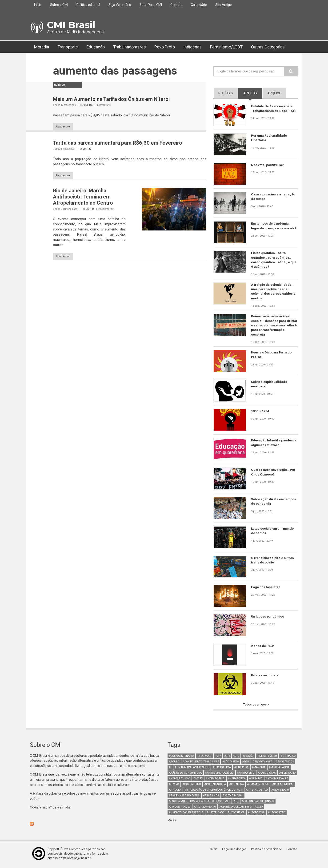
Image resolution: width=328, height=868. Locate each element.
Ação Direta (231, 763)
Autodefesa (256, 814)
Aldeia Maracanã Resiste (192, 769)
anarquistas (267, 775)
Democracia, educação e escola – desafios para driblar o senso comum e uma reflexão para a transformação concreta (274, 326)
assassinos (211, 797)
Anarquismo (246, 775)
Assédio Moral (233, 797)
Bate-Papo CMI (151, 5)
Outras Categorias (268, 47)
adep (246, 763)
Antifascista (237, 780)
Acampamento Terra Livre (201, 763)
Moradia (42, 47)
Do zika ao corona (265, 677)
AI (170, 769)
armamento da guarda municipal (271, 786)
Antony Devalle (277, 780)
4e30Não (248, 758)
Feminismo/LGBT (226, 47)
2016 (236, 758)
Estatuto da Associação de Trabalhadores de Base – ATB (274, 108)
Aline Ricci (241, 769)
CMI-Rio (88, 105)
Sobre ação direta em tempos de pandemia (274, 503)
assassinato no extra (184, 797)
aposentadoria (215, 786)
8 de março (288, 758)
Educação (96, 47)
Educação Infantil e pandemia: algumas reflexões (274, 444)
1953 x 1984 (260, 412)
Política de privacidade (268, 851)
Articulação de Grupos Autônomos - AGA (214, 791)
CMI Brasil (71, 25)
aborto (174, 763)
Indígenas (192, 47)
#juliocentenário (181, 758)
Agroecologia (262, 763)
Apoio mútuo (192, 786)
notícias (226, 93)
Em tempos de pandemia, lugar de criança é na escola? (274, 226)
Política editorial (88, 5)
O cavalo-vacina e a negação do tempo (273, 197)
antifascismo (215, 780)
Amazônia (259, 769)
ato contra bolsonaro (258, 803)
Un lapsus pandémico (268, 618)
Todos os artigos (255, 706)
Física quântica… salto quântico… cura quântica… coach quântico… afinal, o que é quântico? (274, 260)
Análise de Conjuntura (185, 775)
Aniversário (288, 775)
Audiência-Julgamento (235, 808)
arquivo (274, 93)
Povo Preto (165, 47)
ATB (236, 803)
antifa (198, 780)
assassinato (280, 791)
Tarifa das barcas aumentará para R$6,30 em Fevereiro (118, 143)
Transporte (68, 47)
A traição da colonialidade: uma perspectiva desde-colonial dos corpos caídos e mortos (274, 292)
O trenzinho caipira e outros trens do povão (273, 562)
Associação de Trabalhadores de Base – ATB (200, 803)
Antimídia (256, 780)
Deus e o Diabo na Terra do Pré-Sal (272, 356)
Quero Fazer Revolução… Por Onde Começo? (274, 474)
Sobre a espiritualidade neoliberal (269, 386)
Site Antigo (224, 5)
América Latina (279, 769)
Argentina (237, 786)
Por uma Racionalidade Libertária (269, 138)
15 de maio (204, 758)
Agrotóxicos (285, 763)
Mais (171, 822)
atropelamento (205, 808)
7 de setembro (267, 758)
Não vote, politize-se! (268, 165)
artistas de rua (257, 791)
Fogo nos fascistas (266, 589)
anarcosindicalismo (219, 775)
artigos (253, 93)
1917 (218, 758)
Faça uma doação (236, 851)
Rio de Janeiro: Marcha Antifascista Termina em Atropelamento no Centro (83, 197)
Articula (175, 791)
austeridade (216, 814)
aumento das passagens (186, 814)
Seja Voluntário (120, 5)
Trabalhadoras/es (130, 47)
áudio (259, 808)
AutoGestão (277, 814)
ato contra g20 (180, 808)
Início (38, 5)
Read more (65, 127)
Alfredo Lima (222, 769)
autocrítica (236, 814)
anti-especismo (180, 780)
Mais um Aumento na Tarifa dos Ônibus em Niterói (111, 99)
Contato (176, 5)
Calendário (199, 5)
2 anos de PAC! (263, 647)
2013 (227, 758)
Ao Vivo (174, 786)
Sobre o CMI (59, 5)
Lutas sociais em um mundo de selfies (273, 532)
